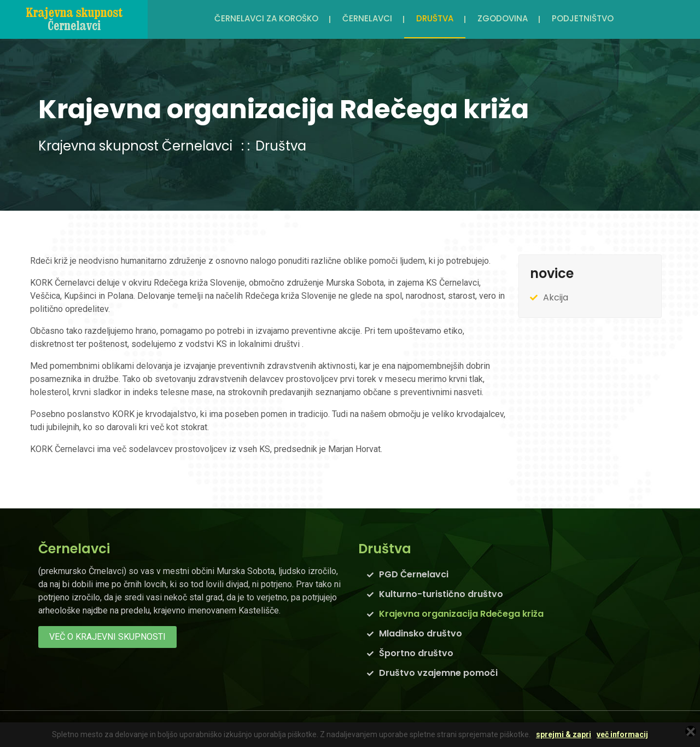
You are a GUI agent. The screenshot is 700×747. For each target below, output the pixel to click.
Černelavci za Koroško (266, 18)
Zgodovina (503, 18)
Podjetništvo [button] (583, 18)
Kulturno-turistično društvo (441, 594)
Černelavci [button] (367, 18)
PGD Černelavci (414, 574)
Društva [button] (435, 18)
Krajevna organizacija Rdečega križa (461, 614)
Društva (281, 146)
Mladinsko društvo (421, 633)
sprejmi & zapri (564, 735)
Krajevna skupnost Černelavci (135, 146)
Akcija (556, 297)
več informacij (622, 735)
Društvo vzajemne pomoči (438, 673)
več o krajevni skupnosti (107, 637)
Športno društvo (416, 653)
